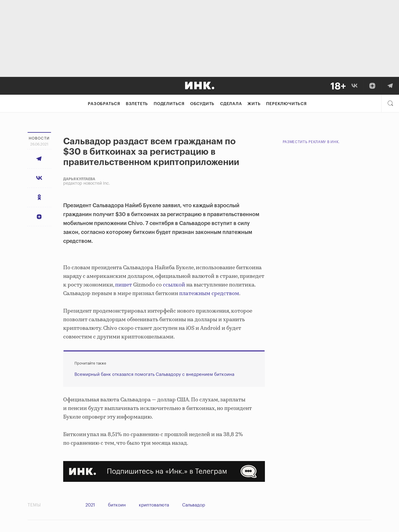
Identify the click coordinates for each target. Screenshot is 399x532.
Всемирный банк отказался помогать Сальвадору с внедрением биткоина (154, 375)
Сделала (231, 104)
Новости (39, 138)
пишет (124, 285)
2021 (90, 505)
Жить (254, 104)
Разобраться (104, 104)
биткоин (117, 505)
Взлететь (137, 104)
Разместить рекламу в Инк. (311, 142)
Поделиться (169, 104)
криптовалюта (154, 505)
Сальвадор (194, 505)
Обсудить (202, 104)
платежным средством (209, 294)
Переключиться (286, 104)
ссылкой (174, 285)
